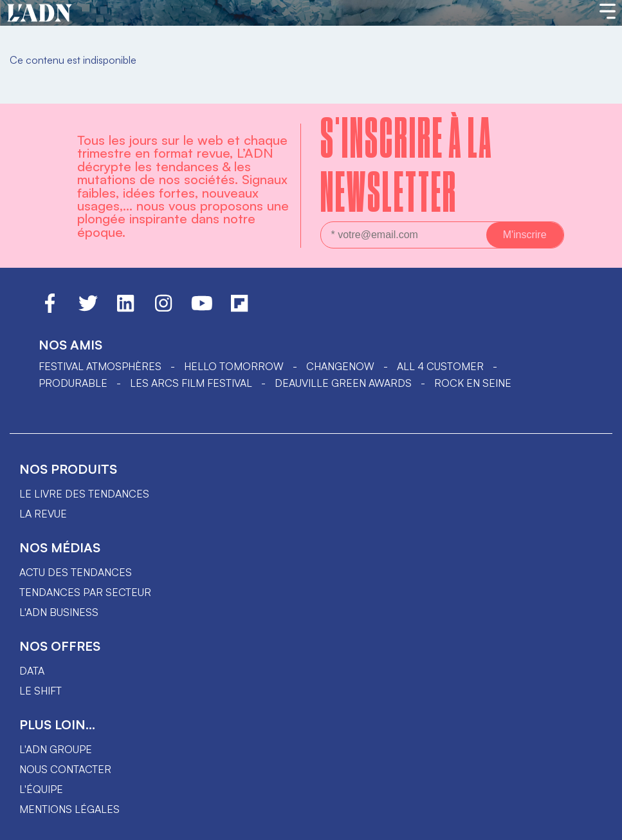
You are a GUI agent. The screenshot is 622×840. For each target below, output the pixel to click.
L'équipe (41, 789)
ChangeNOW (340, 366)
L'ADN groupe (56, 749)
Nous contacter (65, 769)
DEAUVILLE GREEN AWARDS (343, 383)
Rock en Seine (473, 383)
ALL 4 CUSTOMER (440, 366)
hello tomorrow (234, 366)
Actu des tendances (76, 572)
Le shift (41, 691)
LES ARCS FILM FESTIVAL (191, 383)
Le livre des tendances (84, 494)
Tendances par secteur (85, 592)
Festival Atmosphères (100, 366)
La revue (43, 514)
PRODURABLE (73, 383)
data (32, 671)
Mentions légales (69, 809)
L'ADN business (59, 612)
